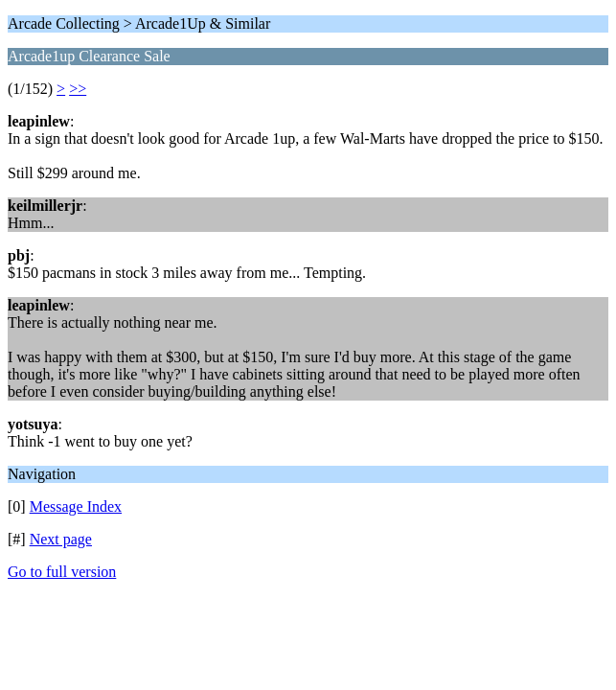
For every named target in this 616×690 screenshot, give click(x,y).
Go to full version (62, 572)
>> (78, 89)
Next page (61, 539)
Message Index (76, 506)
